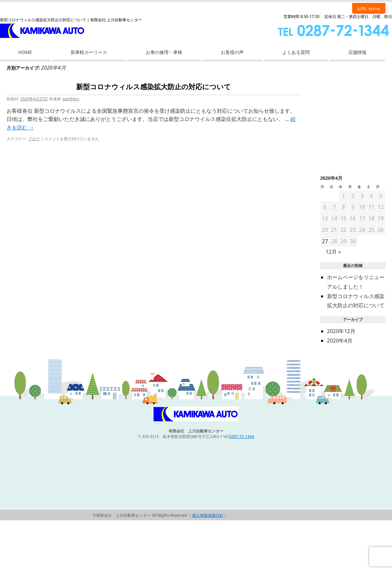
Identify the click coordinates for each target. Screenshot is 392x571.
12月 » (333, 252)
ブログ (34, 139)
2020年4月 (340, 341)
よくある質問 (296, 52)
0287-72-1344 (241, 437)
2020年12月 (341, 331)
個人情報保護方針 (208, 515)
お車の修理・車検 (164, 52)
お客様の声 (232, 52)
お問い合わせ (369, 9)
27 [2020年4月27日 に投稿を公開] (325, 241)
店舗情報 (357, 52)
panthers (71, 99)
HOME (25, 52)
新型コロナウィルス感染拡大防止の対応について (154, 87)
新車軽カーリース (89, 52)
